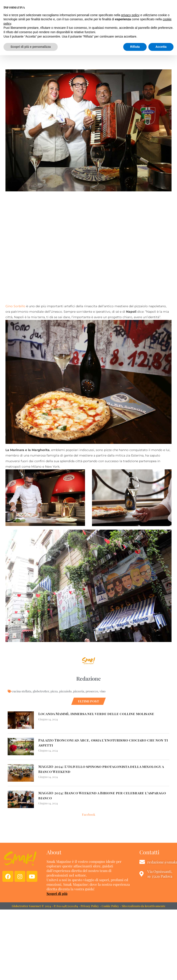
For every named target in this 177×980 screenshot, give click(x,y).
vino (103, 691)
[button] (144, 16)
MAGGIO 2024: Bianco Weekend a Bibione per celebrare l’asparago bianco (102, 795)
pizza (54, 691)
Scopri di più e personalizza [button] (31, 971)
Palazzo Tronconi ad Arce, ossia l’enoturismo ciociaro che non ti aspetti (102, 742)
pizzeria (79, 691)
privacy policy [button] (130, 940)
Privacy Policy (90, 906)
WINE (98, 52)
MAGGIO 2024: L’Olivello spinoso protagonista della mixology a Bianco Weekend (102, 769)
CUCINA (77, 52)
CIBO (66, 52)
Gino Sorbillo (15, 306)
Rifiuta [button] (135, 971)
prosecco (92, 691)
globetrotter (41, 691)
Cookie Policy (110, 906)
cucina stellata (22, 691)
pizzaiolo (65, 691)
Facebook (89, 814)
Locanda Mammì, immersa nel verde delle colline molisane (96, 714)
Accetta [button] (161, 971)
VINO (88, 52)
